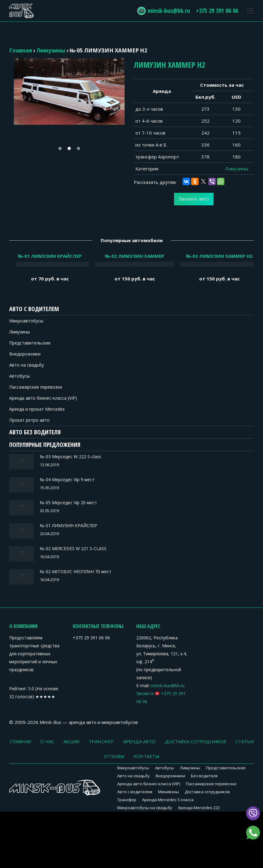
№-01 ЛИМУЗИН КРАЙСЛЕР (49, 518)
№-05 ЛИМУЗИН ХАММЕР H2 (108, 50)
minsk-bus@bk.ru (164, 11)
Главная (21, 50)
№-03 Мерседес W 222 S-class (51, 457)
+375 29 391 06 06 (213, 11)
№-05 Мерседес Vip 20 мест (49, 498)
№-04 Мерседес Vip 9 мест (48, 477)
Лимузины (51, 50)
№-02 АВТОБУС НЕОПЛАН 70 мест (56, 559)
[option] (69, 91)
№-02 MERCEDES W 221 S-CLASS (54, 539)
